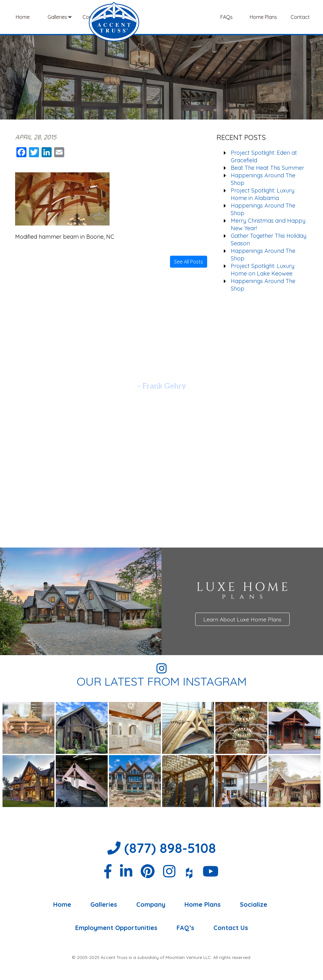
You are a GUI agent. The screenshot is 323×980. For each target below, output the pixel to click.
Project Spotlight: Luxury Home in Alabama (263, 194)
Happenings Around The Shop (263, 179)
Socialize (254, 905)
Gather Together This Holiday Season (269, 239)
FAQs (227, 17)
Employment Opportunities (116, 928)
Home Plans (263, 17)
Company (96, 17)
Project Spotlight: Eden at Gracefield (264, 156)
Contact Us (231, 928)
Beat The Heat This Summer (267, 168)
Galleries (59, 17)
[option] (161, 370)
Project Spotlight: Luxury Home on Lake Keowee (263, 270)
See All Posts (189, 262)
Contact (300, 17)
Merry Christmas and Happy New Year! (268, 224)
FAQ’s (185, 928)
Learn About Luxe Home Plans (242, 619)
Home (23, 17)
